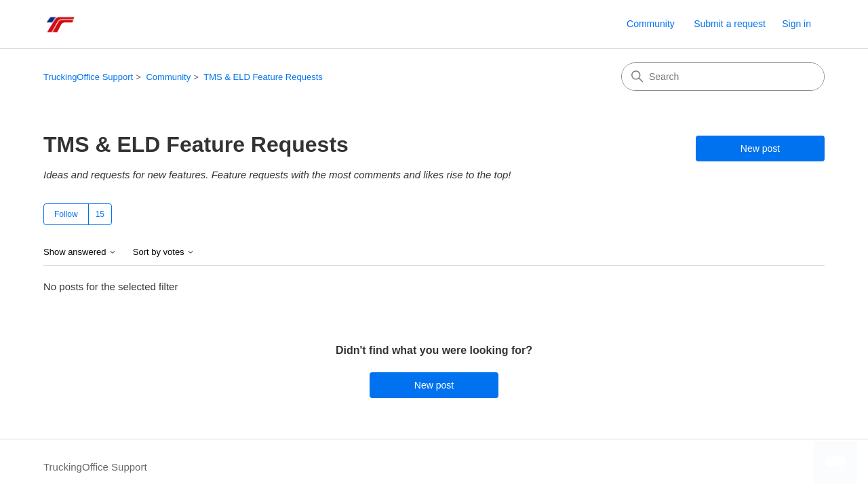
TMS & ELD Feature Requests (263, 77)
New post (760, 148)
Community (651, 24)
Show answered (80, 252)
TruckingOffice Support (88, 77)
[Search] (723, 77)
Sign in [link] (796, 24)
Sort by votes (164, 252)
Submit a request (730, 24)
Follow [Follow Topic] (66, 214)
